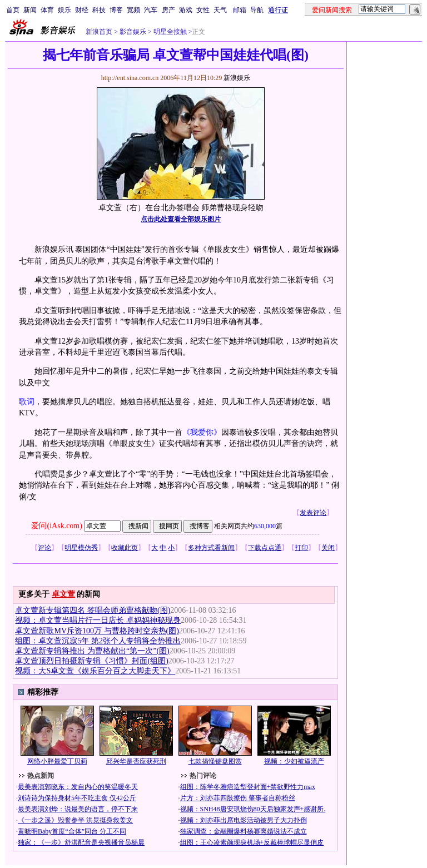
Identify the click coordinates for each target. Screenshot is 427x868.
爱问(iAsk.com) (56, 526)
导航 (257, 10)
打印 (301, 548)
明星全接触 (169, 32)
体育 (47, 10)
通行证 (278, 10)
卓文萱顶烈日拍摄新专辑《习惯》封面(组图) (91, 661)
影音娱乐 (133, 32)
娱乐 (64, 10)
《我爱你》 (202, 432)
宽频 (133, 10)
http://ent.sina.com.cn (131, 78)
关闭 (328, 548)
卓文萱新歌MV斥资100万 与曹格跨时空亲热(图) (97, 631)
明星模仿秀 (81, 548)
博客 (116, 10)
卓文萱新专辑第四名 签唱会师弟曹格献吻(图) (93, 610)
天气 (220, 10)
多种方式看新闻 (211, 548)
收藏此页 (125, 548)
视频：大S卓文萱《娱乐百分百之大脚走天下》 (95, 671)
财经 (82, 10)
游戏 (186, 10)
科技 (99, 10)
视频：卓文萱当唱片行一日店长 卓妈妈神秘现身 (98, 620)
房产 (168, 10)
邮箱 (240, 10)
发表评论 (313, 513)
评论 (44, 548)
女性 (203, 10)
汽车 (151, 10)
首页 (13, 10)
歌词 (27, 402)
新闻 (30, 10)
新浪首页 (99, 32)
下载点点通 (265, 548)
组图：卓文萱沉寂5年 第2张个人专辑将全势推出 (98, 641)
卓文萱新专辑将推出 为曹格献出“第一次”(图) (92, 651)
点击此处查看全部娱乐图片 (181, 219)
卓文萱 (63, 594)
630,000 (265, 526)
